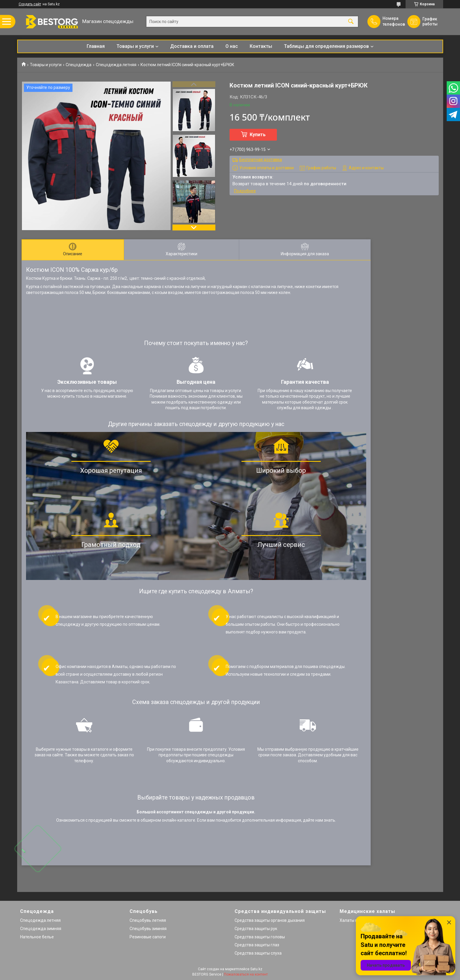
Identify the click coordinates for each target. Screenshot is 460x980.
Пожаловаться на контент (246, 974)
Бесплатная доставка (261, 160)
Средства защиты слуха (258, 953)
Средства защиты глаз (257, 945)
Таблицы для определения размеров (326, 46)
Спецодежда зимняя (41, 929)
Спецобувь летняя (148, 920)
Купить (258, 135)
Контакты (261, 46)
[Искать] (351, 22)
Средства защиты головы (260, 937)
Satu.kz (256, 969)
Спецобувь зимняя (148, 929)
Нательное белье (37, 937)
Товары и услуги (135, 46)
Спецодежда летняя (116, 65)
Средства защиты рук (256, 929)
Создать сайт (30, 4)
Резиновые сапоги (148, 937)
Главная (96, 46)
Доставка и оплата (192, 46)
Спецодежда (79, 65)
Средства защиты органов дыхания (270, 920)
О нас (232, 46)
